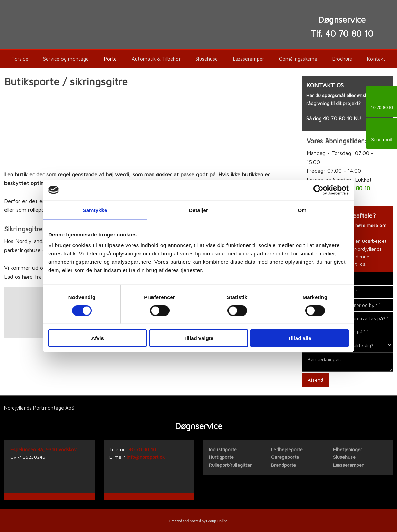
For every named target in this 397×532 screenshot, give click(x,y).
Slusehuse (207, 59)
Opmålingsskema (298, 59)
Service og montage (66, 59)
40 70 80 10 (338, 119)
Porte (110, 59)
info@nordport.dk (146, 457)
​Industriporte (223, 449)
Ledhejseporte (287, 449)
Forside (20, 59)
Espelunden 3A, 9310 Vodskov (43, 449)
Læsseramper (249, 59)
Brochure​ (342, 59)
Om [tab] (302, 210)
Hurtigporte (221, 457)
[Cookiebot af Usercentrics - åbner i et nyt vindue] (318, 190)
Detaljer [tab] (198, 210)
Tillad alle (299, 338)
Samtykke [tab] (95, 210)
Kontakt (376, 59)
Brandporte (283, 465)
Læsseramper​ (348, 465)
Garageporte (285, 457)
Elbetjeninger (348, 449)
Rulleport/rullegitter (230, 465)
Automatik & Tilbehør (156, 59)
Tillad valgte (198, 338)
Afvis (98, 338)
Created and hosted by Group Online (198, 521)
